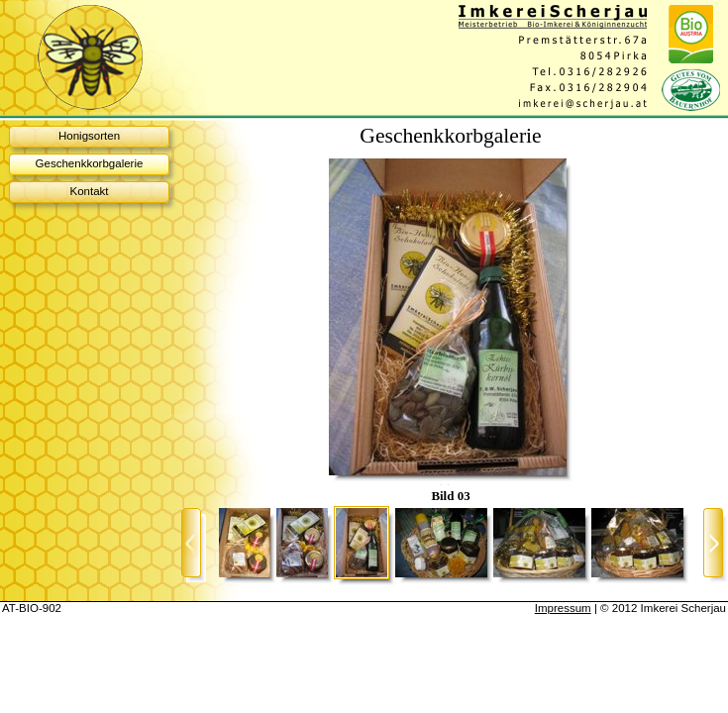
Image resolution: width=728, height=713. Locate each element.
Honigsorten (89, 136)
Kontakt (89, 191)
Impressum (563, 608)
